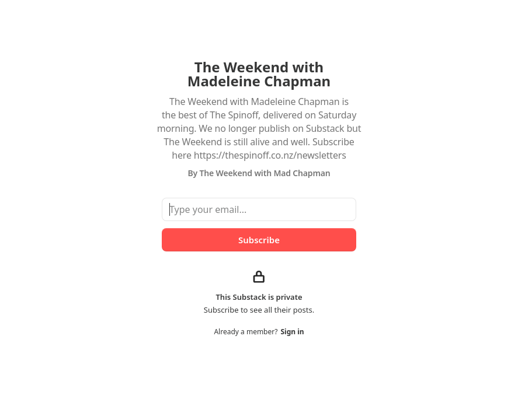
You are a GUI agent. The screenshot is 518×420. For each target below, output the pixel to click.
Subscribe (259, 240)
